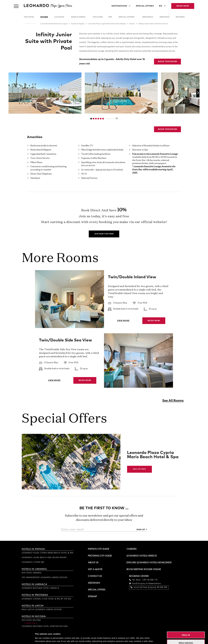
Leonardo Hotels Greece (142, 556)
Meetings (164, 17)
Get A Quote (95, 570)
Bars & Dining (78, 17)
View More (123, 321)
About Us (93, 563)
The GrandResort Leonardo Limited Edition (45, 578)
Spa (110, 17)
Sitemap (92, 597)
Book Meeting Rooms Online (144, 570)
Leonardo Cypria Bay (33, 562)
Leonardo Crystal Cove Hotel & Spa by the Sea (46, 599)
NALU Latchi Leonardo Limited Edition (42, 610)
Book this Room (167, 62)
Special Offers (145, 6)
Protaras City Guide (100, 556)
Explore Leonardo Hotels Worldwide (149, 563)
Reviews (180, 17)
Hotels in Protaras (35, 595)
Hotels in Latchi (33, 606)
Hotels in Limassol (34, 569)
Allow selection (186, 629)
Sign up (141, 530)
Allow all (186, 621)
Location (59, 17)
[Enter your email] (98, 529)
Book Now (183, 6)
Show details (139, 639)
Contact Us (95, 576)
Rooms (44, 17)
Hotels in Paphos (33, 549)
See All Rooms (173, 401)
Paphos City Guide (99, 549)
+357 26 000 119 (150, 580)
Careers (132, 549)
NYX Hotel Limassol (32, 573)
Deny (186, 636)
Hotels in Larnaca (34, 585)
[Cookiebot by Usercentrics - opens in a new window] (17, 639)
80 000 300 (162, 587)
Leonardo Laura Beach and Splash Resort (44, 558)
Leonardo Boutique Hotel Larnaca (41, 588)
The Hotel (29, 17)
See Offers (139, 469)
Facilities (98, 17)
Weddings (148, 17)
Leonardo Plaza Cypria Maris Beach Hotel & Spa (48, 553)
